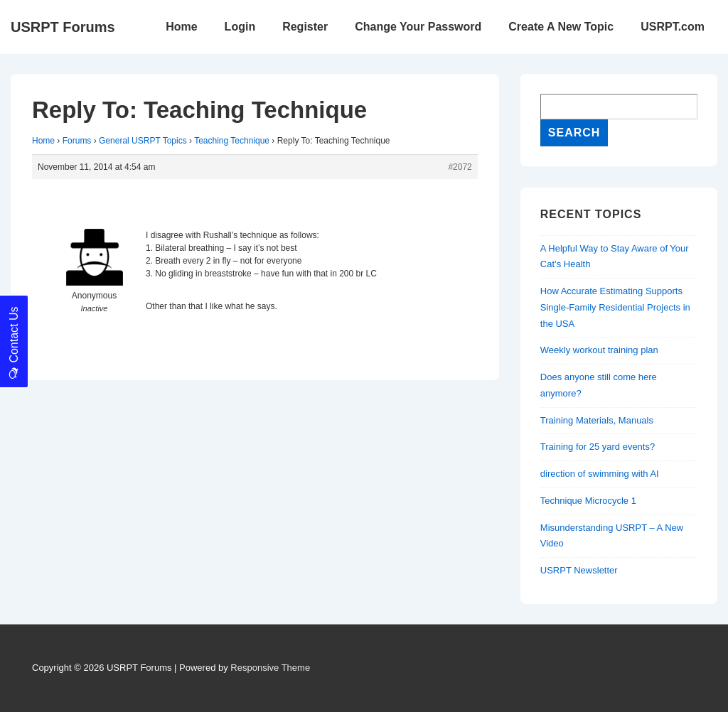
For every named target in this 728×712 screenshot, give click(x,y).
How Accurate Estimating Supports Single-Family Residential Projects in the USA (615, 307)
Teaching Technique (232, 141)
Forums (77, 141)
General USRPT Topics (143, 141)
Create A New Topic (561, 27)
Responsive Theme (270, 668)
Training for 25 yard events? (598, 447)
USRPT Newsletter (579, 570)
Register (305, 27)
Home (181, 27)
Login (240, 27)
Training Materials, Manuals (597, 420)
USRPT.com (673, 27)
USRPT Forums (63, 27)
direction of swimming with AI (600, 474)
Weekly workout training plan (599, 350)
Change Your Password (418, 27)
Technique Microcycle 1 (588, 501)
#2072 (460, 167)
